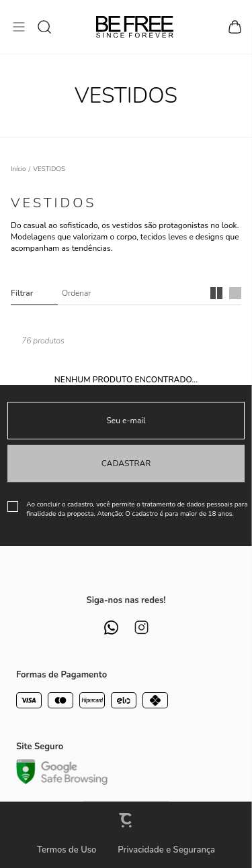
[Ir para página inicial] (18, 169)
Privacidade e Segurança (166, 850)
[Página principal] (135, 27)
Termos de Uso (67, 850)
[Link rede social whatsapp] (111, 628)
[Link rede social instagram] (141, 628)
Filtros (34, 293)
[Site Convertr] (126, 820)
